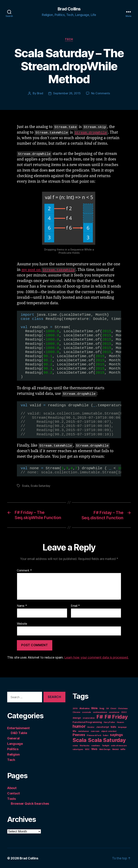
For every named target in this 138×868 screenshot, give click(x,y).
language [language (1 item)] (122, 727)
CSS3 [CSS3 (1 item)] (124, 712)
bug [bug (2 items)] (102, 708)
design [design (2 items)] (77, 718)
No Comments (101, 93)
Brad (40, 93)
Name (22, 606)
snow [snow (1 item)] (75, 745)
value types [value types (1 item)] (78, 749)
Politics (13, 749)
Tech (69, 39)
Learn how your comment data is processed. (96, 657)
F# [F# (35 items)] (100, 717)
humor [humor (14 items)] (79, 726)
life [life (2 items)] (74, 731)
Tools (11, 798)
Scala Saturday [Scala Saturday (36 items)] (107, 740)
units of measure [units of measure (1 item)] (119, 745)
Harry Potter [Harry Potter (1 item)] (109, 722)
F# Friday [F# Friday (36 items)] (116, 717)
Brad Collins (69, 9)
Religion (13, 754)
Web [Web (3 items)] (94, 749)
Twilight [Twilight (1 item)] (106, 745)
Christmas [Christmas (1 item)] (123, 708)
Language (15, 743)
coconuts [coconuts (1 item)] (87, 712)
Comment (24, 570)
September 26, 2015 (67, 93)
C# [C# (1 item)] (107, 708)
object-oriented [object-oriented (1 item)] (109, 731)
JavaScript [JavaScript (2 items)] (103, 727)
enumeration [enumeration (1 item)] (89, 718)
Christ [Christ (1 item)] (113, 708)
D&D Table (19, 733)
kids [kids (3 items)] (113, 727)
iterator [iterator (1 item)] (91, 727)
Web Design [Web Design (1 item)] (105, 749)
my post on (49, 270)
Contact (13, 793)
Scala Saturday (40, 486)
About (12, 788)
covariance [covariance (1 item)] (114, 712)
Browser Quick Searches (30, 803)
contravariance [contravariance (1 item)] (100, 712)
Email (75, 606)
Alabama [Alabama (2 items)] (84, 708)
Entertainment (18, 728)
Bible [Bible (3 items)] (95, 708)
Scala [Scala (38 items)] (80, 740)
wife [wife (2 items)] (123, 749)
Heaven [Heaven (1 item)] (120, 722)
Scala (26, 486)
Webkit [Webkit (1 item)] (115, 749)
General (13, 738)
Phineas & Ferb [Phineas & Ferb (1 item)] (94, 735)
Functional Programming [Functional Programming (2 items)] (87, 722)
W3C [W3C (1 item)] (87, 749)
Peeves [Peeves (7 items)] (79, 735)
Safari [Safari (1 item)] (105, 735)
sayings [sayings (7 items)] (116, 735)
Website (22, 623)
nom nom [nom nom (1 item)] (95, 731)
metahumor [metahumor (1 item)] (84, 731)
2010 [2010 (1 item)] (75, 708)
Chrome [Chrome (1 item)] (76, 712)
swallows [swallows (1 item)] (96, 745)
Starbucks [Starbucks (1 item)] (85, 745)
